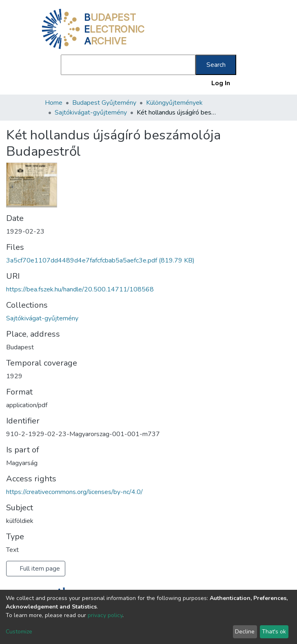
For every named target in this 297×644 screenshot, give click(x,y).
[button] (204, 83)
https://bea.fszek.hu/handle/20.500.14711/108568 (80, 289)
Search (216, 65)
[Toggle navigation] (247, 83)
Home (54, 103)
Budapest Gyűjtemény (104, 103)
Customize (19, 632)
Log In (221, 83)
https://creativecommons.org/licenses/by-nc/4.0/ (74, 492)
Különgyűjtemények (174, 103)
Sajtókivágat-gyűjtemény (91, 112)
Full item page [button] (36, 569)
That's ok (274, 632)
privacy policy (105, 615)
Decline (245, 632)
